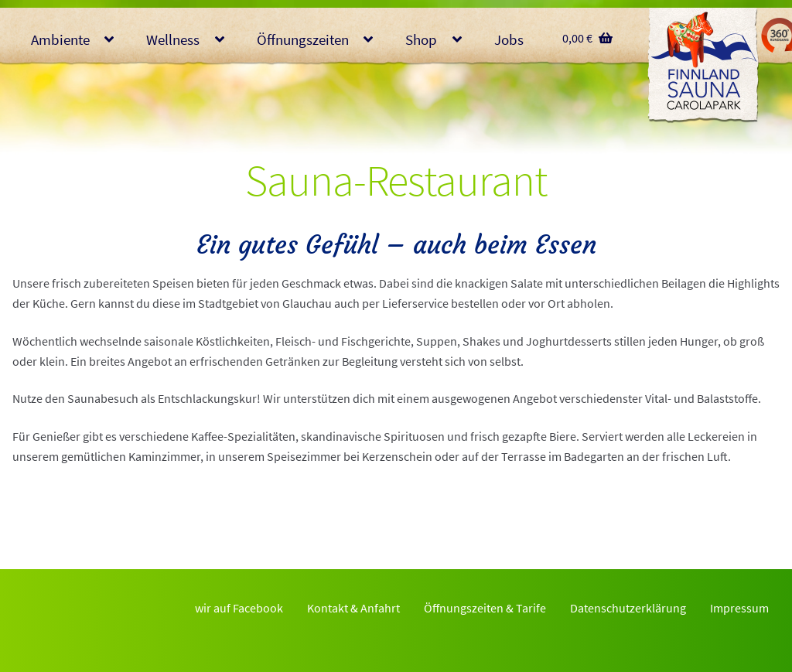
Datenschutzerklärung (628, 608)
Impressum (739, 608)
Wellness (173, 39)
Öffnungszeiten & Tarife (485, 608)
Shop (421, 39)
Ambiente (60, 39)
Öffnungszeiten (303, 39)
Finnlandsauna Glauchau (703, 66)
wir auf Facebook (239, 608)
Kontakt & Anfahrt (353, 608)
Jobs (509, 39)
